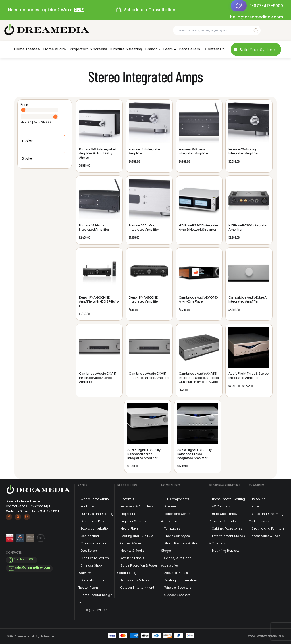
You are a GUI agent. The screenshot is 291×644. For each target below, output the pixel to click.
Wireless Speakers (178, 588)
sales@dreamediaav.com (33, 568)
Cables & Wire (131, 543)
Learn (168, 49)
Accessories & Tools (135, 580)
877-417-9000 (24, 559)
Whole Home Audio (95, 499)
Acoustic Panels (132, 558)
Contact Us (215, 49)
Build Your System (257, 50)
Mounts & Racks (132, 551)
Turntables (172, 529)
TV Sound (259, 499)
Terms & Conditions (257, 636)
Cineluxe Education (95, 558)
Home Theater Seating (228, 499)
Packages (88, 506)
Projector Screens (133, 521)
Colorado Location (94, 543)
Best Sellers (190, 49)
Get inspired (90, 536)
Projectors (128, 514)
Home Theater (27, 49)
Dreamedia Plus (93, 521)
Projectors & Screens (88, 49)
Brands (151, 49)
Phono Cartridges (177, 536)
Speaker (170, 506)
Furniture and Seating (97, 514)
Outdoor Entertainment (137, 588)
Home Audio (54, 49)
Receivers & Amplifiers (137, 506)
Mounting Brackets (226, 551)
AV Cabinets (221, 506)
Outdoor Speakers (177, 595)
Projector (258, 506)
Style (27, 159)
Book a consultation (95, 529)
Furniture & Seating (125, 49)
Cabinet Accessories (227, 529)
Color (27, 141)
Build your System (94, 610)
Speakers (127, 499)
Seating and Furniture (137, 536)
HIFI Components (177, 499)
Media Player (130, 529)
